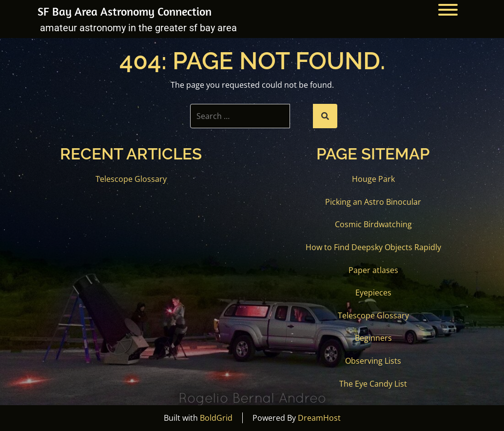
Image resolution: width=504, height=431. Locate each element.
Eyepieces (373, 293)
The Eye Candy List (373, 384)
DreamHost (319, 418)
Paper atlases (373, 270)
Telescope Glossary (131, 179)
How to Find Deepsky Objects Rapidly (373, 247)
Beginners (373, 338)
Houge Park (373, 179)
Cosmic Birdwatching (373, 224)
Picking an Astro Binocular (373, 202)
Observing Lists (373, 361)
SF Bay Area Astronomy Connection (125, 11)
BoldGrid (216, 418)
